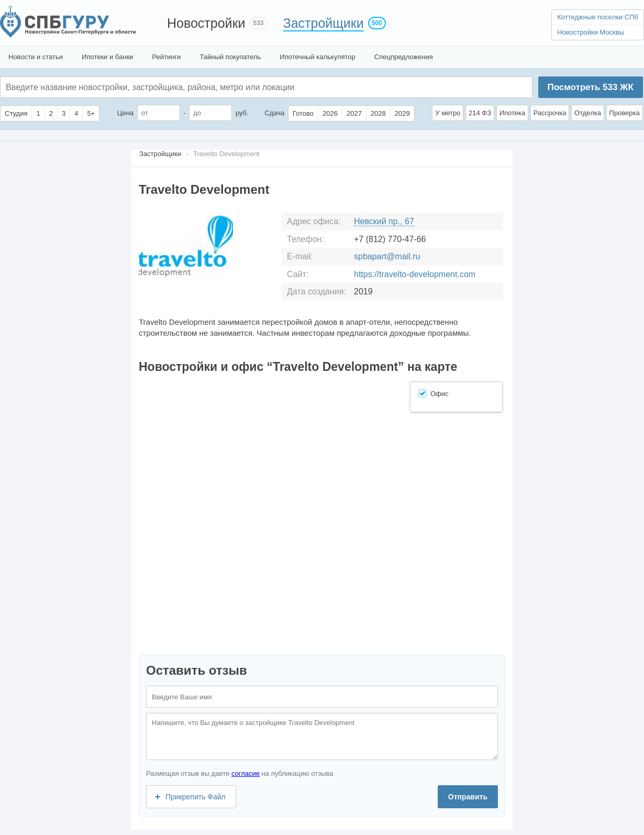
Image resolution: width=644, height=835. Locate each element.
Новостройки (206, 23)
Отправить (468, 797)
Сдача (274, 113)
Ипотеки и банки (107, 57)
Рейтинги (166, 57)
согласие (246, 773)
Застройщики (324, 23)
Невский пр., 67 (384, 221)
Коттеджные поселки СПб (598, 17)
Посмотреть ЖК (590, 87)
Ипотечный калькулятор (318, 57)
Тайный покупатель (230, 57)
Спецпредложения (404, 57)
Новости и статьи (36, 57)
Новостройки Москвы (591, 32)
